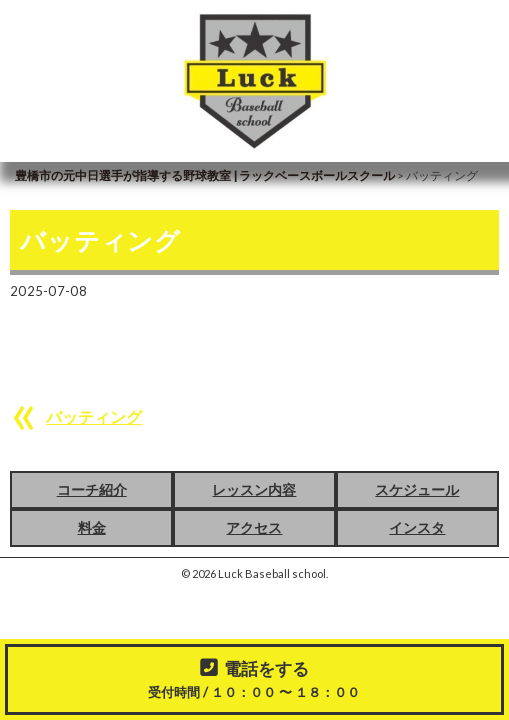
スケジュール (417, 489)
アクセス (254, 527)
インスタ (417, 527)
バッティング (94, 416)
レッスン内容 (254, 489)
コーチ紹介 (92, 489)
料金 (92, 527)
